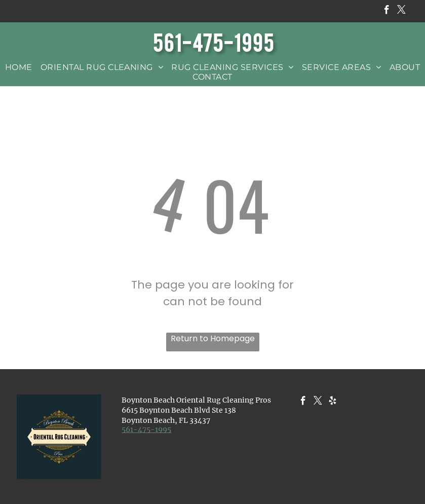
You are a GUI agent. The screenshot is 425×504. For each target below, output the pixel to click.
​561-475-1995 (146, 429)
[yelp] (333, 402)
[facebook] (387, 11)
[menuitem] (19, 67)
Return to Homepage (213, 338)
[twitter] (401, 11)
